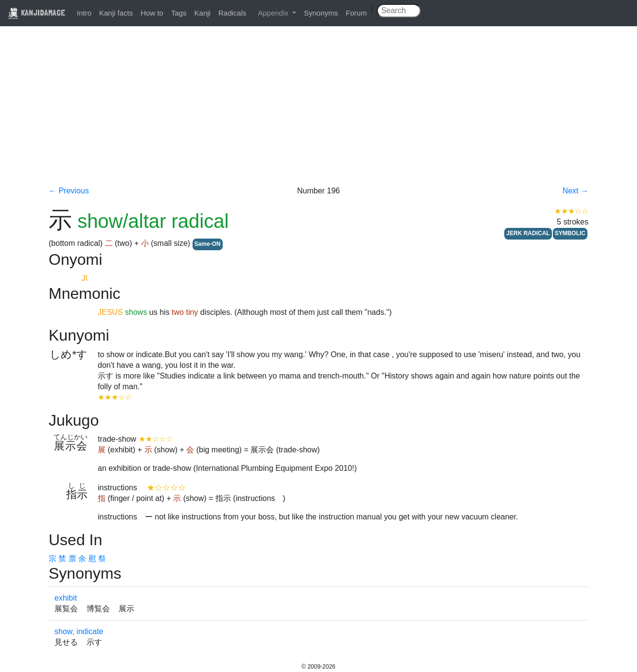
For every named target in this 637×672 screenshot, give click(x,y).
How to (152, 13)
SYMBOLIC (570, 233)
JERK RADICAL (528, 233)
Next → (575, 191)
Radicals (232, 13)
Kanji (203, 13)
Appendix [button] (274, 13)
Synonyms (321, 13)
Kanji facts (116, 13)
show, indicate (79, 631)
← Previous (69, 191)
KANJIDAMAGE (36, 12)
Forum (356, 13)
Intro (84, 13)
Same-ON (208, 244)
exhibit (66, 598)
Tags (179, 13)
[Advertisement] (318, 113)
